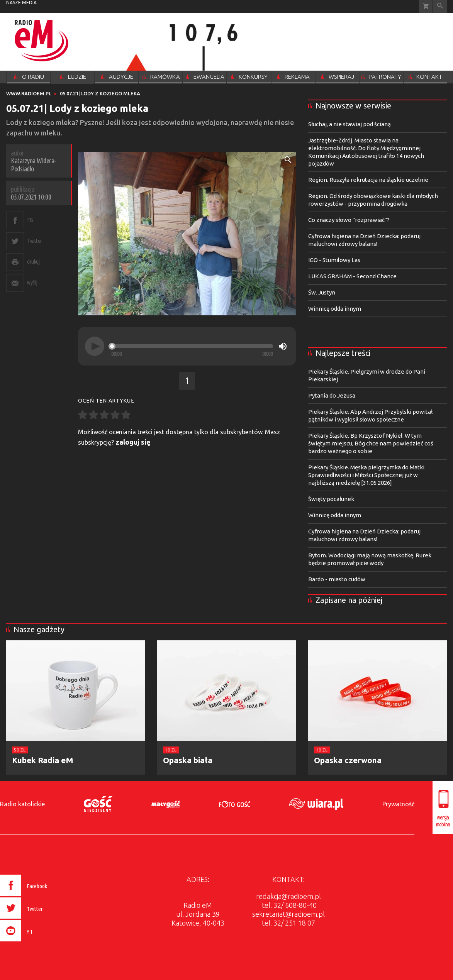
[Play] (95, 346)
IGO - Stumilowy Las (334, 260)
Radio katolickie (22, 804)
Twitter (35, 241)
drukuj (33, 262)
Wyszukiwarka (440, 6)
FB (30, 220)
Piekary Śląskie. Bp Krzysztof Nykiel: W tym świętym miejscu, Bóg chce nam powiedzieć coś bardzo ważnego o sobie (371, 443)
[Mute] (283, 346)
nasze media (21, 3)
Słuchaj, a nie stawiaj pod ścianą (350, 124)
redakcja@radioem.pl (288, 896)
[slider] (192, 346)
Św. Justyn (322, 292)
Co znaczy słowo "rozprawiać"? (349, 220)
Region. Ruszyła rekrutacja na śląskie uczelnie (368, 180)
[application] (187, 346)
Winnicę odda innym (335, 309)
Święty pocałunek (331, 499)
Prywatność (398, 804)
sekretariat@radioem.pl (288, 914)
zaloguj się (133, 442)
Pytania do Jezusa (332, 395)
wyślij (32, 282)
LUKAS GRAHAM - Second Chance (352, 276)
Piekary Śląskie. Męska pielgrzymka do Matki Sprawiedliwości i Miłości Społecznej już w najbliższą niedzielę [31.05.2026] (366, 475)
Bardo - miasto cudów (337, 579)
